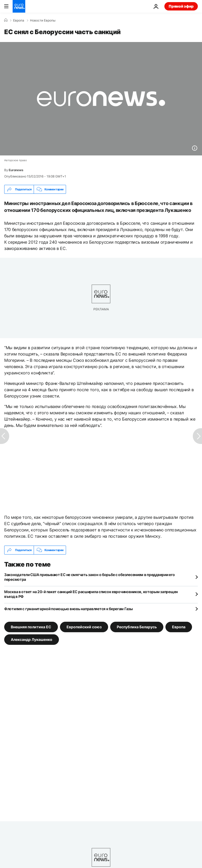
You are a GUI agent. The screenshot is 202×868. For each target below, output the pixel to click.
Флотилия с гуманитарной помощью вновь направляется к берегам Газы (69, 609)
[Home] (6, 20)
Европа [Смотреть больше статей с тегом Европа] (179, 627)
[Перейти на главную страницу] (19, 6)
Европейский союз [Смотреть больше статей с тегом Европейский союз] (84, 627)
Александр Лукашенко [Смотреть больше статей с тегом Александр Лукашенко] (32, 639)
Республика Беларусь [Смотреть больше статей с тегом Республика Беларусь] (137, 627)
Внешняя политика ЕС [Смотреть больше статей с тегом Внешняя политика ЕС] (31, 627)
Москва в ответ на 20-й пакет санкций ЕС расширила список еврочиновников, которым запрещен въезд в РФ (91, 594)
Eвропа (19, 20)
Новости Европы (43, 20)
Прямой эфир (181, 6)
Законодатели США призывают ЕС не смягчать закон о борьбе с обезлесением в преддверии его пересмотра (89, 577)
